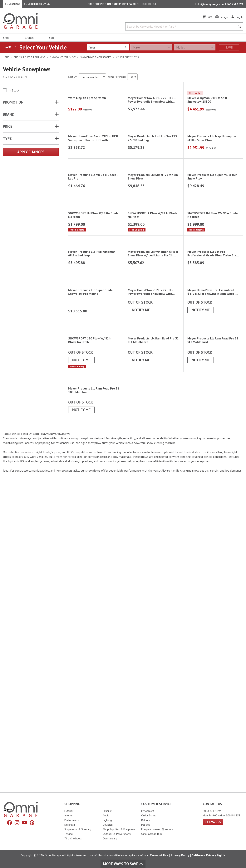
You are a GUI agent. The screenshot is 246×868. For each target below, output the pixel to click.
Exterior (69, 811)
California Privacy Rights (209, 855)
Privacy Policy (180, 855)
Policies (146, 825)
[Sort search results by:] (92, 79)
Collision (108, 825)
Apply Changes (31, 154)
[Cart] (207, 19)
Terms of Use (159, 855)
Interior (69, 815)
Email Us (213, 822)
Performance (72, 820)
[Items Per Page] (132, 79)
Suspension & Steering (78, 829)
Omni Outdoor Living (37, 5)
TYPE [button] (7, 140)
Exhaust (107, 811)
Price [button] (8, 128)
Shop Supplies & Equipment (119, 829)
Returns (145, 820)
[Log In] (237, 19)
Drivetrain (70, 825)
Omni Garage (12, 5)
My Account (148, 811)
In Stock (14, 92)
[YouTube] (25, 823)
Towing (69, 834)
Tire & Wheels (73, 838)
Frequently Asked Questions (157, 829)
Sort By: (73, 79)
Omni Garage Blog (152, 834)
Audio (106, 815)
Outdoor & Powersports (117, 834)
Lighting (107, 820)
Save (229, 49)
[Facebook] (8, 823)
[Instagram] (17, 823)
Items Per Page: (117, 79)
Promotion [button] (13, 104)
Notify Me (141, 556)
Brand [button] (9, 116)
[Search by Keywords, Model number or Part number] (182, 28)
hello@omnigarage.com (210, 5)
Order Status (149, 815)
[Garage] (222, 19)
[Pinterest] (33, 823)
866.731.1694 (235, 5)
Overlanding (110, 838)
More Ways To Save (123, 864)
